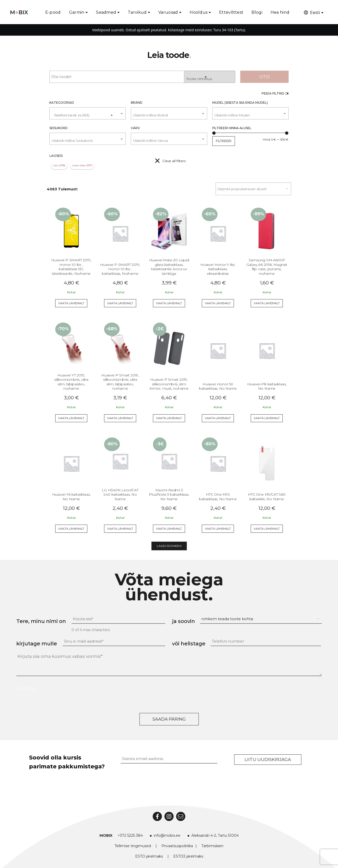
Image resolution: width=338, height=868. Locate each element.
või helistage (189, 644)
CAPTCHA (26, 689)
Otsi (265, 77)
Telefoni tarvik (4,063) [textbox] (82, 113)
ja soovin (184, 621)
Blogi (257, 12)
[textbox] (169, 115)
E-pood (53, 12)
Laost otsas (79, 165)
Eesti (312, 13)
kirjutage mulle (37, 644)
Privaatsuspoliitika (177, 846)
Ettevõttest (231, 12)
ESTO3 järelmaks (188, 856)
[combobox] (210, 77)
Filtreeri (224, 141)
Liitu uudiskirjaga (268, 759)
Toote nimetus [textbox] (199, 79)
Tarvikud (137, 12)
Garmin (77, 12)
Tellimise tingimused (133, 846)
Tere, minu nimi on (41, 621)
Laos (55, 165)
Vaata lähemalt (71, 303)
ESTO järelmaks (149, 856)
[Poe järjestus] (253, 189)
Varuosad (168, 12)
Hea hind (280, 12)
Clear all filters (174, 161)
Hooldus (199, 12)
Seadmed (106, 12)
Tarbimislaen (212, 846)
